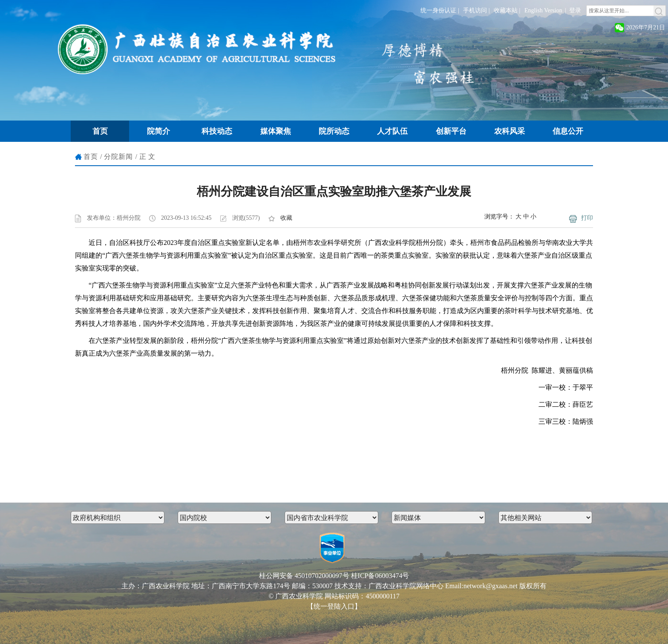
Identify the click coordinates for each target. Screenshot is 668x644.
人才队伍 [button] (392, 131)
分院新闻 (118, 157)
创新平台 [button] (451, 131)
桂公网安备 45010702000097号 (304, 576)
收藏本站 (506, 10)
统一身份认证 (438, 10)
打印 (587, 218)
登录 (575, 10)
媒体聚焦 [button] (276, 131)
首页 (91, 157)
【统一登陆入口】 (334, 606)
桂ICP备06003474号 (380, 576)
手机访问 (475, 10)
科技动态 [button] (217, 131)
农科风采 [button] (510, 131)
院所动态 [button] (334, 131)
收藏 (286, 218)
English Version (543, 10)
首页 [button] (100, 131)
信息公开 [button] (568, 131)
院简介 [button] (158, 131)
